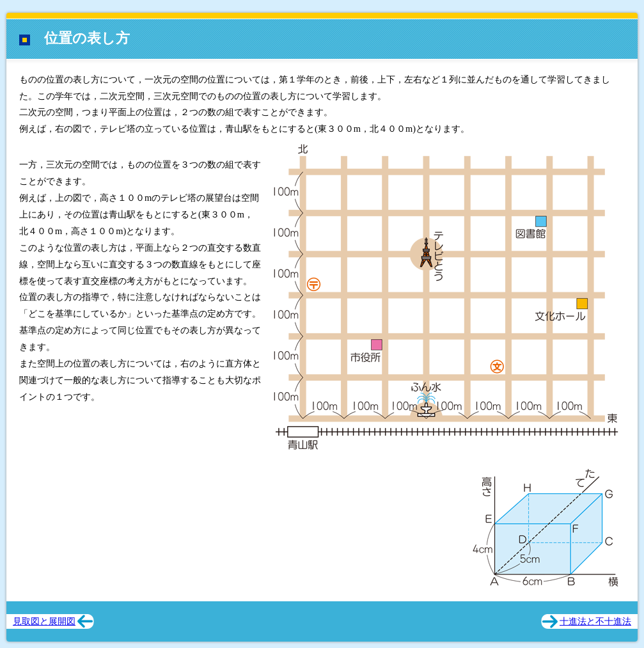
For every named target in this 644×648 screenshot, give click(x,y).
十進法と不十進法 (595, 621)
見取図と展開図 (44, 621)
